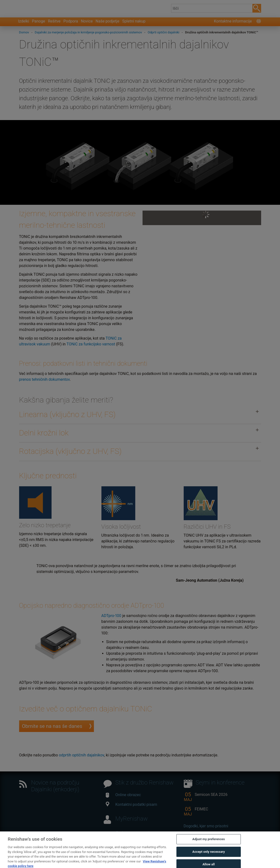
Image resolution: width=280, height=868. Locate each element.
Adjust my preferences (209, 845)
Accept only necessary (209, 857)
